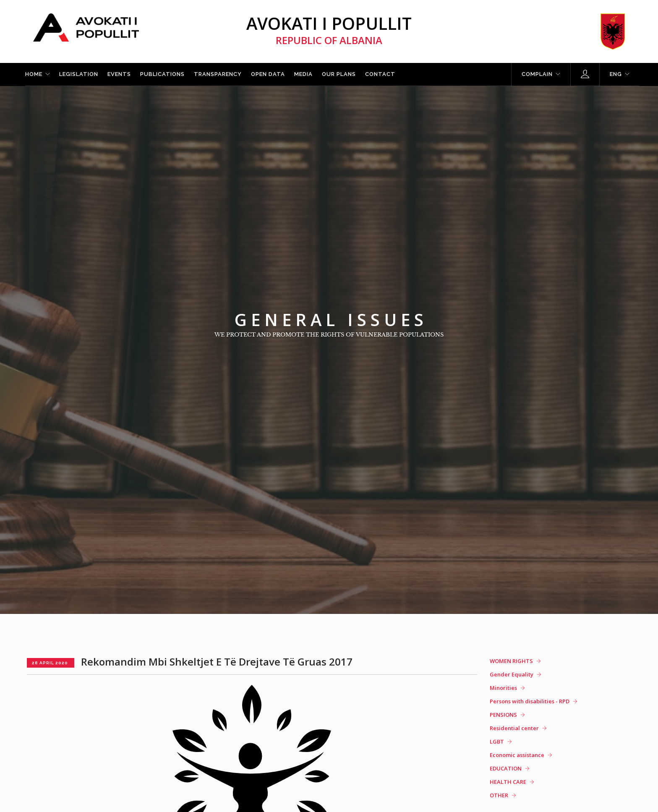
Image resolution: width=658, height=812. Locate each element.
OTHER (499, 795)
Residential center (514, 728)
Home (34, 74)
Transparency (218, 74)
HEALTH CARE (508, 782)
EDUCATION (506, 768)
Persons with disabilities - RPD (530, 701)
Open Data (268, 74)
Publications (162, 74)
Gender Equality (512, 674)
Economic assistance (517, 755)
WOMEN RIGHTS (511, 661)
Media (303, 74)
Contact (380, 74)
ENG (616, 74)
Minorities (503, 688)
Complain (537, 74)
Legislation (79, 74)
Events (119, 74)
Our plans (339, 74)
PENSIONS (503, 715)
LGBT (497, 742)
